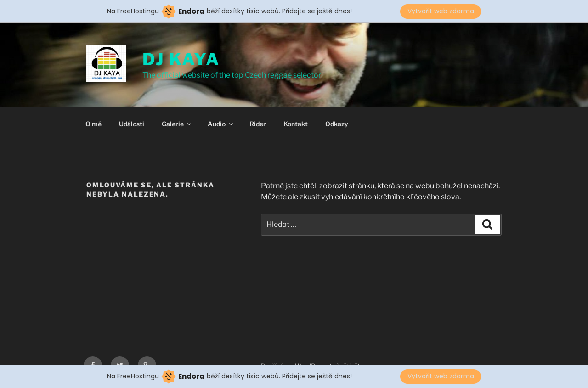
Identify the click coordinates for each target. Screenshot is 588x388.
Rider (258, 124)
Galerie (177, 124)
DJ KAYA (181, 59)
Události (132, 124)
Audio (221, 124)
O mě (93, 124)
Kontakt (296, 124)
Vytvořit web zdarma (441, 11)
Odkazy (337, 124)
